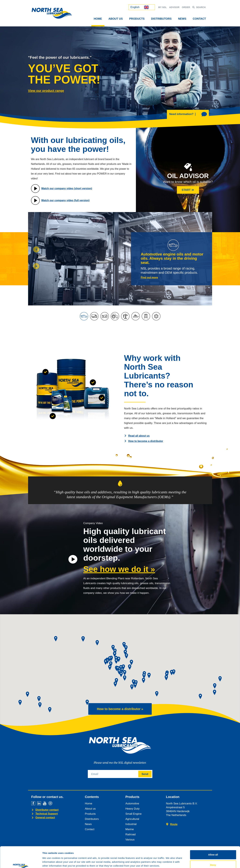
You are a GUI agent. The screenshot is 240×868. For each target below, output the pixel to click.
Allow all (213, 837)
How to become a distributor (146, 441)
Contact (199, 19)
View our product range (46, 91)
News (182, 19)
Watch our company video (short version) (67, 188)
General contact (45, 818)
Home (98, 19)
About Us (116, 19)
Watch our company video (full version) (65, 200)
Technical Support (47, 814)
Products (137, 19)
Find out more (149, 277)
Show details (169, 862)
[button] (36, 266)
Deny (213, 847)
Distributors (161, 19)
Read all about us (139, 436)
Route (174, 824)
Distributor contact (47, 810)
